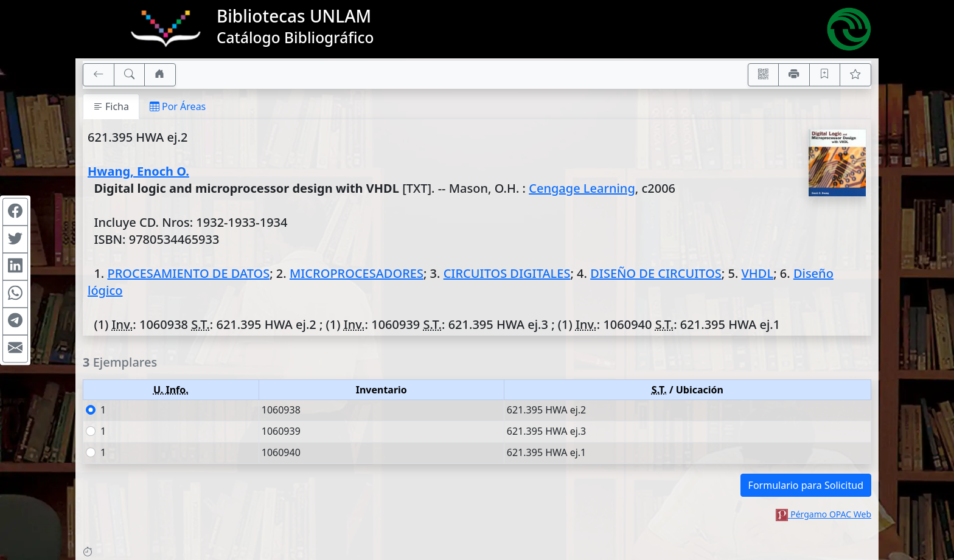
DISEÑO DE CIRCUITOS (656, 273)
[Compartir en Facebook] (15, 212)
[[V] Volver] (99, 75)
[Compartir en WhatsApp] (15, 294)
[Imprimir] (794, 75)
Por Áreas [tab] (178, 106)
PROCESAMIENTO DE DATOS (188, 273)
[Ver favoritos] (855, 75)
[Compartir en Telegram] (15, 321)
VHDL (758, 273)
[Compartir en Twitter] (15, 239)
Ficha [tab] (111, 106)
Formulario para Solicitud (806, 485)
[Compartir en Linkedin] (15, 266)
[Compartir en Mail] (15, 348)
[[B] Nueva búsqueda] (130, 75)
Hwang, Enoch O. (138, 171)
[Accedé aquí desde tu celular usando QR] (764, 75)
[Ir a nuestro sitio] (160, 75)
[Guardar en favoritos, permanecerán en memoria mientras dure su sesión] (825, 75)
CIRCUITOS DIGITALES (507, 273)
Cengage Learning (582, 188)
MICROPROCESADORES (357, 273)
